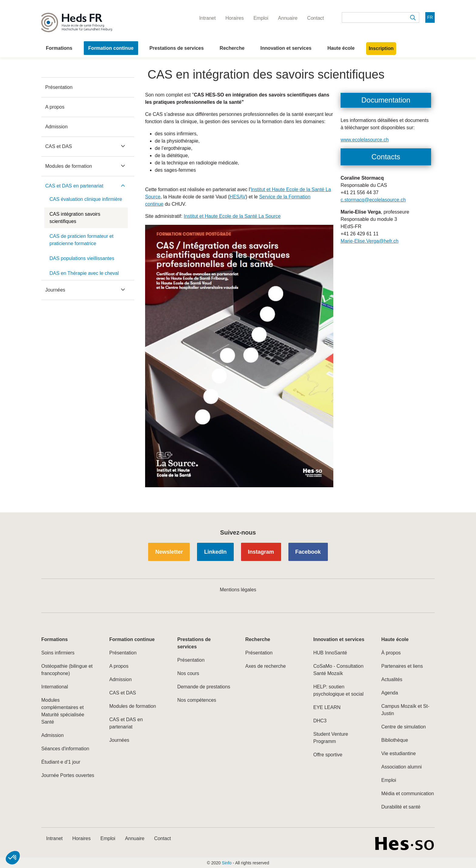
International (55, 687)
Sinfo (227, 863)
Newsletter (169, 552)
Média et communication (408, 794)
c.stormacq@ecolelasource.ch (373, 200)
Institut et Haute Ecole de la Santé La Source (232, 216)
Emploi (389, 780)
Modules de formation (69, 166)
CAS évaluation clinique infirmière (86, 199)
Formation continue (111, 48)
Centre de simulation (404, 727)
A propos (55, 107)
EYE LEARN (327, 707)
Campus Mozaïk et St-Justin (405, 710)
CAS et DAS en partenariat (74, 186)
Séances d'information (65, 749)
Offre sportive (328, 755)
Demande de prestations (204, 687)
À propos (391, 653)
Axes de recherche (265, 666)
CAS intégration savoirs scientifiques (75, 218)
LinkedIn (215, 552)
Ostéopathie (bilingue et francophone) (67, 670)
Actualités (392, 679)
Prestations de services (177, 48)
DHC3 (320, 721)
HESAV (238, 197)
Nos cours (188, 673)
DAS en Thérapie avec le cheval (84, 273)
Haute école (341, 48)
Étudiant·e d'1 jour (61, 762)
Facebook (308, 552)
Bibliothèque (395, 740)
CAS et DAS (59, 146)
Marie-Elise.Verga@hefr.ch (370, 241)
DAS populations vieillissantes (82, 258)
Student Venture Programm (331, 738)
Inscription (381, 48)
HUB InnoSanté (330, 653)
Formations (59, 48)
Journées (55, 290)
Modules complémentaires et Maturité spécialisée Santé (63, 711)
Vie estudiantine (399, 753)
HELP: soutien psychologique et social (338, 690)
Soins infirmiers (58, 653)
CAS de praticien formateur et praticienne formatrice (82, 240)
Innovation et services (286, 48)
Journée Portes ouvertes (68, 775)
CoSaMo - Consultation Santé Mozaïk (338, 670)
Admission (56, 127)
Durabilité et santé (401, 807)
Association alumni (401, 767)
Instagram (261, 552)
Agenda (390, 693)
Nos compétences (197, 700)
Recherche (232, 48)
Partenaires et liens (402, 666)
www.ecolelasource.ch (365, 140)
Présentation (59, 87)
